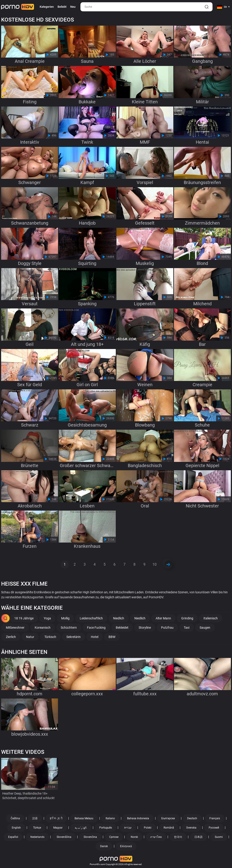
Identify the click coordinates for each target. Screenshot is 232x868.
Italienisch (211, 618)
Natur (30, 637)
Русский (214, 828)
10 (155, 564)
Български (168, 818)
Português (106, 828)
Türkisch (50, 637)
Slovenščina (64, 837)
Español (13, 837)
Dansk (104, 846)
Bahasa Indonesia (138, 818)
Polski (148, 828)
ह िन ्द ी (56, 818)
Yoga (47, 618)
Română (169, 828)
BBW (112, 637)
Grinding (187, 618)
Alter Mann (163, 618)
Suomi (219, 837)
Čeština (15, 818)
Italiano (110, 818)
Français (215, 818)
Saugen (205, 628)
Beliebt (62, 7)
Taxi (187, 628)
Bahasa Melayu (84, 818)
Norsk (134, 837)
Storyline (145, 628)
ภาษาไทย (156, 837)
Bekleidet (122, 628)
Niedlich (119, 618)
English (16, 828)
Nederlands (37, 837)
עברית (128, 828)
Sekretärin (74, 637)
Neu (73, 7)
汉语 (35, 818)
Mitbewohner (15, 628)
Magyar (58, 828)
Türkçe (37, 828)
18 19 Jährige (24, 618)
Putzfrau (167, 628)
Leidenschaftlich (91, 618)
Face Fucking (96, 628)
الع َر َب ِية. (81, 828)
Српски (114, 837)
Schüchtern (69, 628)
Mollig (65, 618)
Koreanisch (43, 628)
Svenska (191, 828)
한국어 (178, 837)
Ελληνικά (126, 846)
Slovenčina (90, 837)
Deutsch (192, 818)
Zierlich (11, 637)
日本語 (198, 837)
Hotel (95, 637)
